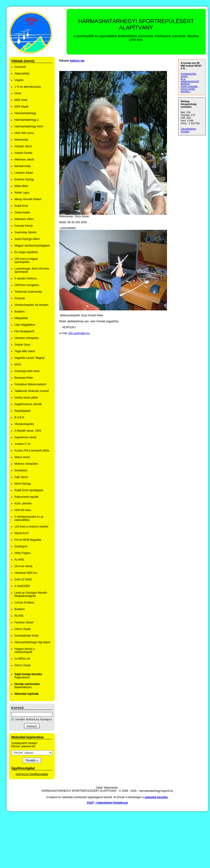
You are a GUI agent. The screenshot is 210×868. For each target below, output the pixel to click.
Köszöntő (20, 67)
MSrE (18, 365)
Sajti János (21, 477)
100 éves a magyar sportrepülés (26, 260)
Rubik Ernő (21, 206)
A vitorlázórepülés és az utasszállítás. (29, 518)
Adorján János (23, 146)
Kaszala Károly (24, 226)
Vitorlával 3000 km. (26, 573)
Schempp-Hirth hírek (27, 371)
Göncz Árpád (22, 629)
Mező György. (23, 484)
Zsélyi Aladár (22, 212)
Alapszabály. (22, 73)
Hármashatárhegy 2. (27, 120)
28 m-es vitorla (23, 566)
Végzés (19, 80)
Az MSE (19, 560)
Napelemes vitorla (25, 437)
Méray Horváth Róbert (28, 199)
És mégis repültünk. (26, 252)
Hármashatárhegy (25, 113)
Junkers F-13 (22, 444)
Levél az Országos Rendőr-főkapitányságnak (31, 594)
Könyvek (20, 298)
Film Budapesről (24, 331)
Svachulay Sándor (26, 232)
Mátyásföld (21, 318)
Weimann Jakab (24, 160)
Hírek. (18, 93)
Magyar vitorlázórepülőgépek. (32, 246)
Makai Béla (21, 186)
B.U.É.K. (20, 417)
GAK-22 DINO (23, 580)
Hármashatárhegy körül (29, 126)
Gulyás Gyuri (22, 345)
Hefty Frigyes (23, 553)
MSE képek (21, 107)
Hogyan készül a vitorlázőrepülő (25, 650)
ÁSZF (90, 803)
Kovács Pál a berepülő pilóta (32, 451)
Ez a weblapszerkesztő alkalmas (190, 81)
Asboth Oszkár (23, 153)
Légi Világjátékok (25, 325)
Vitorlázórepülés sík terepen (31, 305)
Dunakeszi (21, 470)
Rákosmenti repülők (27, 497)
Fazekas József (24, 622)
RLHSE (19, 616)
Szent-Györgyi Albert (27, 239)
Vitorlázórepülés (24, 424)
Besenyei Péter (24, 378)
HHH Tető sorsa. (24, 133)
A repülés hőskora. (26, 278)
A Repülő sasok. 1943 (28, 431)
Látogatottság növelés (188, 130)
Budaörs (20, 312)
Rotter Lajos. (22, 193)
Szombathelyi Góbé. (27, 636)
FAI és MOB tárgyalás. (28, 540)
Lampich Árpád (24, 173)
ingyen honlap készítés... (188, 90)
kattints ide (77, 61)
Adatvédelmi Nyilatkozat (112, 803)
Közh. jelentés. (23, 503)
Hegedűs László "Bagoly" (30, 358)
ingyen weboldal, (189, 86)
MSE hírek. (21, 100)
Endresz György (24, 179)
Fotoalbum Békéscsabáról (30, 384)
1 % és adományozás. (28, 87)
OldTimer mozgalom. (27, 285)
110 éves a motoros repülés (31, 527)
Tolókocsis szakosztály (28, 292)
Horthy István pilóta (26, 398)
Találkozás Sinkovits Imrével (32, 391)
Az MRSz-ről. (23, 659)
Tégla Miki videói (25, 351)
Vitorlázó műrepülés (27, 338)
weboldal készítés (156, 797)
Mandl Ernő (21, 533)
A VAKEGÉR (22, 586)
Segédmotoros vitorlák (28, 404)
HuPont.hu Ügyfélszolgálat (32, 774)
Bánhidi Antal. (23, 166)
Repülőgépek (23, 411)
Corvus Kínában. (25, 603)
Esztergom (21, 546)
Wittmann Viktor (24, 219)
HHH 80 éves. (23, 510)
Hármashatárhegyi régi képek (32, 642)
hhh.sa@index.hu (79, 333)
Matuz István (22, 457)
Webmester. (22, 140)
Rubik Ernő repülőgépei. (29, 490)
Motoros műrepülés (26, 464)
